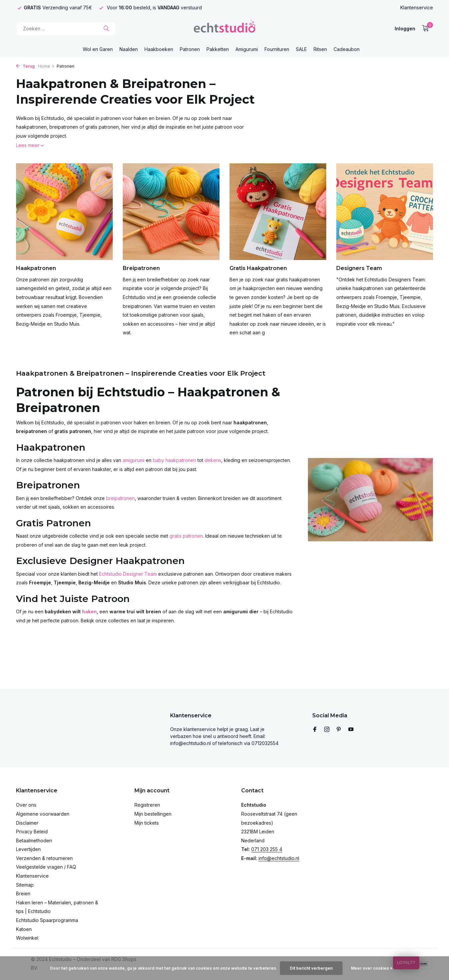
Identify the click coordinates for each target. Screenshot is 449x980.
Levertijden (28, 849)
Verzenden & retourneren (44, 858)
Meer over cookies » (372, 968)
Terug (25, 66)
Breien (23, 893)
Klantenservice (417, 7)
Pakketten (218, 49)
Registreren (147, 805)
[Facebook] (315, 730)
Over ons (26, 805)
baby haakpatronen (174, 460)
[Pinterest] (339, 730)
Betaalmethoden (34, 840)
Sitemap (25, 885)
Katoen (24, 929)
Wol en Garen (98, 49)
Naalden (129, 49)
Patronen (190, 49)
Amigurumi (247, 49)
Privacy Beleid (32, 831)
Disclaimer (27, 823)
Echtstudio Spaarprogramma (47, 920)
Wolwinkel (27, 938)
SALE (301, 49)
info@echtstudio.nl (279, 858)
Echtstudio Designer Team (128, 574)
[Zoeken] (66, 28)
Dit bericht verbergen (311, 968)
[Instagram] (327, 730)
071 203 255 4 (267, 849)
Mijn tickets (147, 823)
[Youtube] (351, 730)
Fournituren (277, 49)
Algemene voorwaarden (43, 814)
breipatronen (120, 498)
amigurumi (133, 460)
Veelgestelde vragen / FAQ (46, 867)
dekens (213, 460)
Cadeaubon (347, 49)
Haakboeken (159, 49)
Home (46, 66)
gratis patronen (186, 536)
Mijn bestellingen (153, 814)
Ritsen (320, 49)
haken (89, 611)
